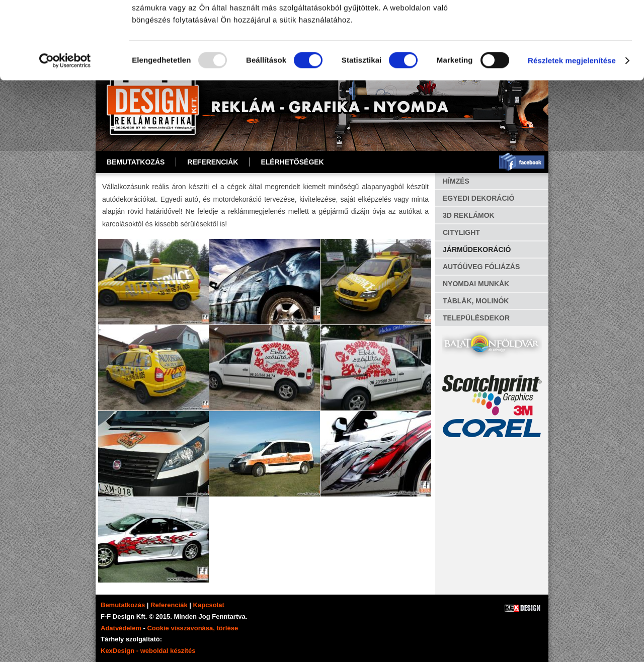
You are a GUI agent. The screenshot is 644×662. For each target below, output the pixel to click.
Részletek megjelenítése (572, 138)
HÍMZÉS (456, 181)
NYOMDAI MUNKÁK (476, 284)
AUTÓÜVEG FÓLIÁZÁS (481, 267)
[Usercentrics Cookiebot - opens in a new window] (65, 138)
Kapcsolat (209, 605)
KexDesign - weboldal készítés (148, 651)
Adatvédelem (121, 628)
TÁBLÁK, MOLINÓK (476, 301)
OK (560, 25)
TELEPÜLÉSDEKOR (476, 318)
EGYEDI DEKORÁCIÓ (478, 198)
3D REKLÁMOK (469, 215)
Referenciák (169, 605)
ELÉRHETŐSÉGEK (292, 162)
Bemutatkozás (136, 162)
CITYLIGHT (461, 232)
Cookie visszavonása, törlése (192, 628)
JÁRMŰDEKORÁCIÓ (477, 250)
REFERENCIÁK (213, 162)
